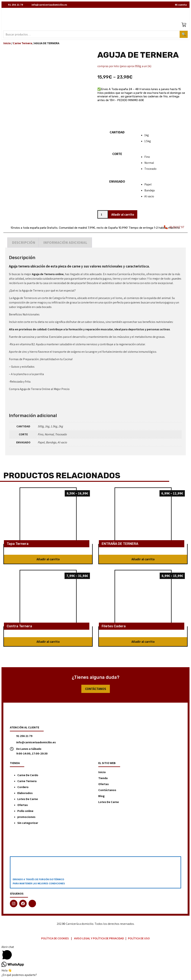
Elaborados (25, 794)
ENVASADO (117, 183)
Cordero (23, 788)
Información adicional (65, 244)
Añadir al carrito (124, 216)
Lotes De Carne (28, 800)
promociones (26, 818)
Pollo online (25, 812)
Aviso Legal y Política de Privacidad (99, 940)
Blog (101, 797)
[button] (48, 561)
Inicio (7, 44)
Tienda (103, 779)
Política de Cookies (55, 940)
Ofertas (23, 806)
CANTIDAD (117, 133)
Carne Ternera (22, 44)
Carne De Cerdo (28, 776)
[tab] (24, 244)
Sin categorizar (28, 824)
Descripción (24, 244)
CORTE (117, 155)
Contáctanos (107, 791)
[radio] (165, 136)
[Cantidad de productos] (103, 216)
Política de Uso (139, 940)
